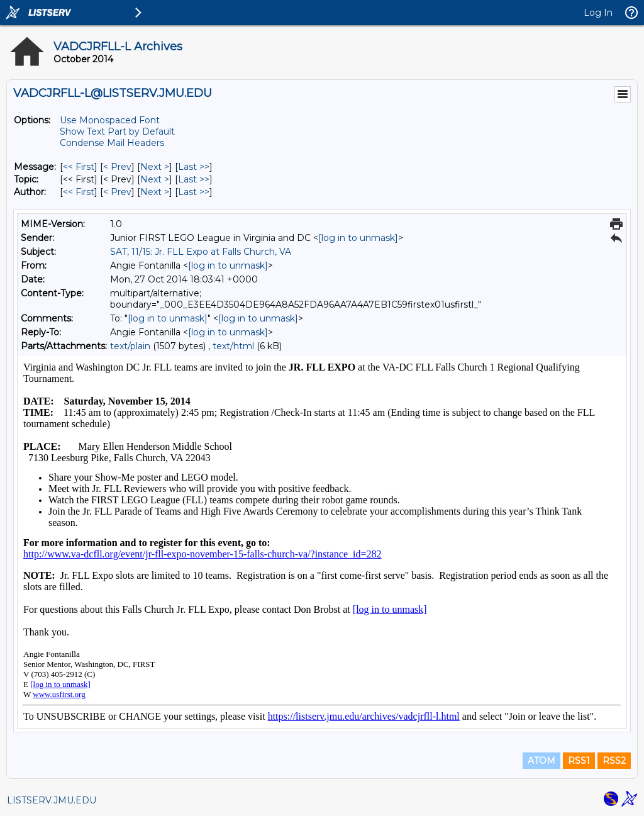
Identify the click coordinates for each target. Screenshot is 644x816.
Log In (598, 13)
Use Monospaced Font (110, 120)
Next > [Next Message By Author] (155, 192)
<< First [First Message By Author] (79, 192)
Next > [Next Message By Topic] (155, 179)
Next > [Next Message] (155, 167)
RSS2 (614, 761)
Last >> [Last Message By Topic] (194, 179)
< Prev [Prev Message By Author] (117, 192)
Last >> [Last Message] (194, 167)
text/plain (130, 346)
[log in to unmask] (358, 238)
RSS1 (579, 761)
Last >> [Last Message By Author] (194, 192)
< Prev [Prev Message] (117, 167)
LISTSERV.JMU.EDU (52, 800)
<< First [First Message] (79, 167)
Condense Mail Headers (112, 143)
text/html (233, 346)
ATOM (541, 761)
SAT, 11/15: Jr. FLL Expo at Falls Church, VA (201, 252)
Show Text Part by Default (117, 131)
